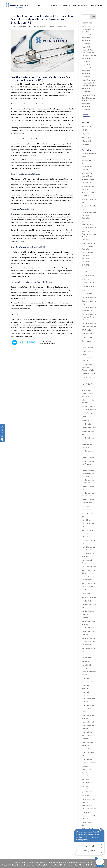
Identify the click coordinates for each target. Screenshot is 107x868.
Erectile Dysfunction (89, 297)
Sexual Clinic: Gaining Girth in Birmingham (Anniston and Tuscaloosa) (87, 71)
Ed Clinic (85, 271)
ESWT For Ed (86, 330)
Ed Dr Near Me (87, 279)
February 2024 (87, 141)
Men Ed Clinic (87, 601)
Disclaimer (64, 865)
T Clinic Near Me (88, 812)
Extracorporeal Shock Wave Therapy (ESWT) (88, 367)
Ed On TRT (86, 290)
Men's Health (86, 665)
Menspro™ (40, 6)
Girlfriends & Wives (89, 374)
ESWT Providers (88, 337)
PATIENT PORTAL (97, 6)
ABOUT (66, 6)
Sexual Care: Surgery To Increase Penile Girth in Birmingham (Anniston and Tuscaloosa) (89, 86)
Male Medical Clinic (89, 566)
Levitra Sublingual (88, 413)
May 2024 (85, 134)
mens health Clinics (88, 722)
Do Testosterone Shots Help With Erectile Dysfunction (89, 225)
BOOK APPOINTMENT (81, 6)
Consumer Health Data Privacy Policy (36, 865)
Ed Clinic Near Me (88, 275)
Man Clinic (85, 590)
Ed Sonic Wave (87, 294)
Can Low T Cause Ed (89, 206)
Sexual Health (87, 795)
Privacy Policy (73, 865)
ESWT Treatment (88, 348)
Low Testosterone (88, 457)
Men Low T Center (88, 638)
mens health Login (88, 749)
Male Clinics (86, 520)
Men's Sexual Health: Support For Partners (89, 672)
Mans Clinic (86, 593)
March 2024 (86, 137)
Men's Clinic (86, 661)
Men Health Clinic (88, 628)
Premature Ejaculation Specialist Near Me (88, 789)
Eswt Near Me (87, 334)
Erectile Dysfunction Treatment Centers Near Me (50, 26)
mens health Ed (87, 732)
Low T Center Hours (89, 428)
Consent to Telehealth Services (12, 865)
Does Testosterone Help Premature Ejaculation (88, 246)
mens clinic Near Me (89, 682)
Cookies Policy (54, 865)
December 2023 (87, 145)
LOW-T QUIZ (29, 6)
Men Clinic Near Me (89, 597)
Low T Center (86, 424)
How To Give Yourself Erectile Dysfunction (88, 393)
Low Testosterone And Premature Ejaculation (88, 464)
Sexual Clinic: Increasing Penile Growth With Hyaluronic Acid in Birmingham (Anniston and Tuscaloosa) (88, 35)
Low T (84, 417)
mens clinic (86, 678)
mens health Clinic (88, 705)
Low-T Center (87, 506)
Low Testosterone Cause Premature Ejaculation (88, 473)
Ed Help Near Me (88, 282)
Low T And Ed (87, 420)
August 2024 (86, 126)
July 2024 (85, 130)
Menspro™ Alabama (89, 763)
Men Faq (85, 618)
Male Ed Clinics (87, 530)
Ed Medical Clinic (88, 286)
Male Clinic (86, 510)
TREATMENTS (53, 6)
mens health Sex (87, 759)
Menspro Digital (18, 26)
